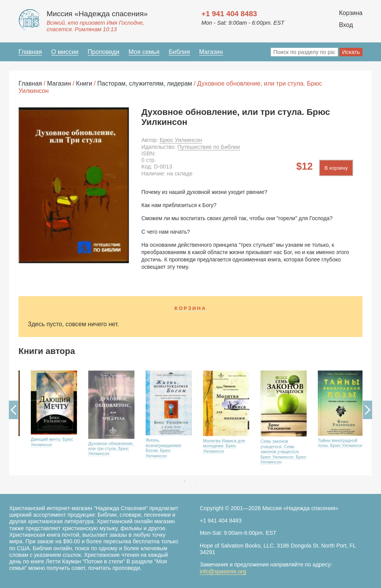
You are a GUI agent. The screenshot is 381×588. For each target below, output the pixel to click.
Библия (179, 52)
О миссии (65, 52)
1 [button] (185, 481)
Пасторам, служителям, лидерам (145, 83)
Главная (30, 52)
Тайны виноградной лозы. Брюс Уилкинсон (341, 443)
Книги (84, 83)
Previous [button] (13, 410)
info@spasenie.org (223, 571)
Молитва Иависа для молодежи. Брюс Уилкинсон (224, 446)
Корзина (351, 13)
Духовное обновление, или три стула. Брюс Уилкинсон (111, 449)
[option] (47, 421)
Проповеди (104, 52)
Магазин (211, 52)
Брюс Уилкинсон (181, 140)
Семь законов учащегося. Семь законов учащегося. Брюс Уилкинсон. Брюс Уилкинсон (283, 452)
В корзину (336, 168)
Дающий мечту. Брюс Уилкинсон (52, 442)
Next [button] (368, 410)
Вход (346, 25)
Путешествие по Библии (209, 147)
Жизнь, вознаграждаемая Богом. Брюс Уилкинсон (163, 448)
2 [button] (196, 481)
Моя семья (144, 52)
